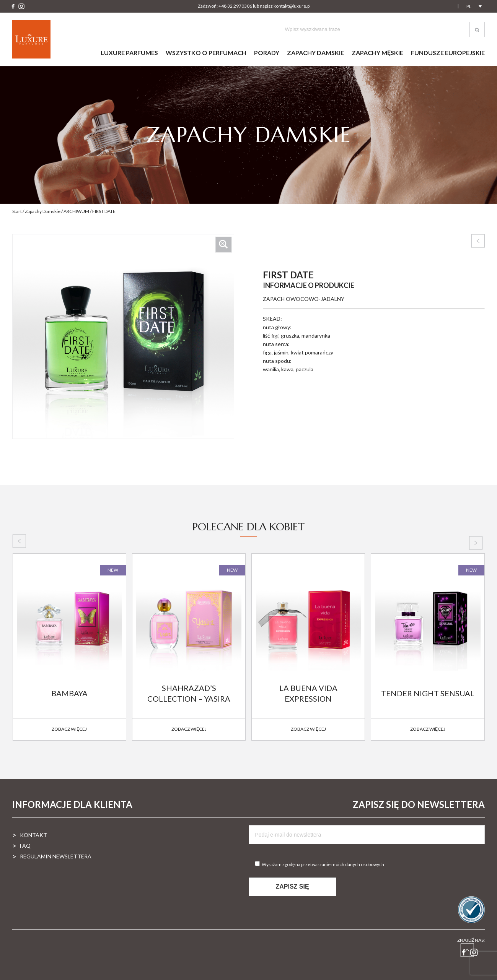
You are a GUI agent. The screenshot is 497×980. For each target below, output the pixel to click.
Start (17, 211)
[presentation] (19, 541)
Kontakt (33, 835)
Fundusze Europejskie (448, 53)
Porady (267, 53)
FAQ (25, 846)
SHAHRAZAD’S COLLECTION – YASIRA (189, 693)
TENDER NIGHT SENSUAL (428, 693)
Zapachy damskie (315, 53)
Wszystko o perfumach (206, 53)
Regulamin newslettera (56, 856)
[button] (477, 29)
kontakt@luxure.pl (292, 6)
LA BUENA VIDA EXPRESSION (308, 693)
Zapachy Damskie (43, 211)
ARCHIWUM (76, 211)
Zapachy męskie (377, 53)
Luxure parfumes (129, 53)
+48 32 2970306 (235, 6)
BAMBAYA (69, 693)
